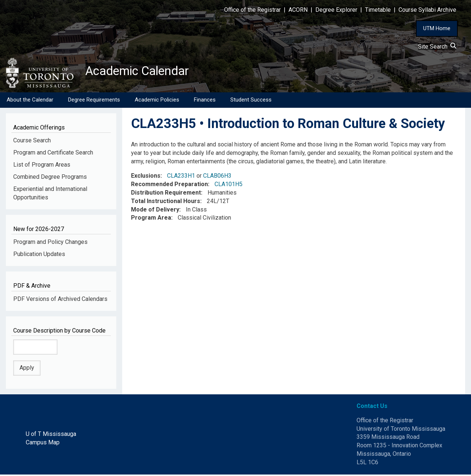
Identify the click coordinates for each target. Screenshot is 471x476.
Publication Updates (39, 255)
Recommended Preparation (169, 186)
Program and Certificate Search (53, 154)
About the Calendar (30, 101)
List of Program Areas (42, 166)
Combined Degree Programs (50, 178)
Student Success (251, 101)
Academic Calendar (143, 72)
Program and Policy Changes (50, 243)
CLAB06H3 (217, 177)
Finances (205, 101)
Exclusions (146, 177)
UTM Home (437, 28)
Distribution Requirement (166, 194)
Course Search (32, 142)
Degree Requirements (94, 101)
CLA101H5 (229, 186)
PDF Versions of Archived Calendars (60, 300)
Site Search (437, 47)
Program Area (151, 219)
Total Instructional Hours (166, 203)
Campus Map (43, 444)
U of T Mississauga (51, 435)
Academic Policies (157, 101)
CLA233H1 (181, 177)
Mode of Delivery (155, 211)
